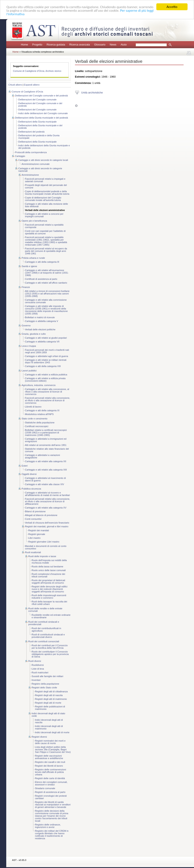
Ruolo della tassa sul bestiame (47, 566)
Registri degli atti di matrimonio (51, 699)
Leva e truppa (29, 346)
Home (24, 45)
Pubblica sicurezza (31, 489)
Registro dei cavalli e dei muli (50, 762)
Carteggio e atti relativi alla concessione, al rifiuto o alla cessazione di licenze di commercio (47, 392)
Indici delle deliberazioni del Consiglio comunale (43, 113)
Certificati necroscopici (37, 426)
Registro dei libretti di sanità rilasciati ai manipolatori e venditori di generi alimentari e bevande (53, 805)
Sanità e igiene (29, 266)
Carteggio (20, 156)
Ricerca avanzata (80, 45)
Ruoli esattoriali (33, 552)
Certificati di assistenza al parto (41, 279)
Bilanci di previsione (35, 511)
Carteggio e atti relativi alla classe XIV (45, 484)
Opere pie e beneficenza (34, 221)
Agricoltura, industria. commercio (39, 385)
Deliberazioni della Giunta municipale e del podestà (41, 118)
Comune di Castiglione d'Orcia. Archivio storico (37, 71)
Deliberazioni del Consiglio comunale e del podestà (41, 96)
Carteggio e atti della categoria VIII (43, 366)
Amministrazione (30, 175)
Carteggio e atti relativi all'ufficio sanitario (46, 283)
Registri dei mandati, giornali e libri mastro (47, 526)
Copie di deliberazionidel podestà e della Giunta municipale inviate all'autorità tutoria (47, 193)
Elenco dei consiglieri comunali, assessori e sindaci (51, 783)
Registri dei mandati (39, 530)
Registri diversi (39, 737)
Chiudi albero (15, 85)
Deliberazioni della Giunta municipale (37, 122)
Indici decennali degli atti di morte (52, 732)
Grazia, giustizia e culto (34, 334)
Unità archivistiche (92, 92)
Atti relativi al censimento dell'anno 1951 (46, 445)
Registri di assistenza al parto (50, 792)
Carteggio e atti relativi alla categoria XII (46, 461)
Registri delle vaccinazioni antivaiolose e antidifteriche (49, 757)
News (113, 45)
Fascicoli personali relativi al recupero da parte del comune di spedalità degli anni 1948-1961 (46, 251)
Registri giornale (37, 534)
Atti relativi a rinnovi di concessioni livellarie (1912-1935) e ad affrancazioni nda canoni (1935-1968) (47, 294)
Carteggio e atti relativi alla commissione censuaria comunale (46, 301)
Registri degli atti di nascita (49, 695)
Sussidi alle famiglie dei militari (47, 676)
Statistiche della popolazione (40, 423)
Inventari (36, 680)
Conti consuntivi (33, 519)
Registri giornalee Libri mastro (44, 542)
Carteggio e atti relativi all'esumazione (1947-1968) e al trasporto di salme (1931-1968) (47, 273)
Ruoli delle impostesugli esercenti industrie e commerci (49, 597)
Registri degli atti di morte (48, 703)
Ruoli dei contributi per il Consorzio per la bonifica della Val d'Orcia (50, 647)
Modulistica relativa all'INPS (39, 414)
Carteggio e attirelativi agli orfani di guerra (47, 356)
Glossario (100, 45)
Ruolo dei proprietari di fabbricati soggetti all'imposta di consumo (48, 582)
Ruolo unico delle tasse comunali (49, 570)
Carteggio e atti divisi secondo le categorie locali (43, 160)
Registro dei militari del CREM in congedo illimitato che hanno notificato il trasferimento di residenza (52, 835)
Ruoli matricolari (40, 672)
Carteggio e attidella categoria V (42, 321)
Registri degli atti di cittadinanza (51, 691)
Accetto (172, 7)
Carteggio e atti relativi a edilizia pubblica (46, 375)
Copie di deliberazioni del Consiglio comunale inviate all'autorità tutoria (43, 199)
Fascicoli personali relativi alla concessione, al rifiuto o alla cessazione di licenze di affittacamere (47, 501)
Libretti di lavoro (33, 407)
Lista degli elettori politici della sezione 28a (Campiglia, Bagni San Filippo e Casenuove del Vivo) (53, 749)
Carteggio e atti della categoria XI (42, 410)
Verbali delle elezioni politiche (40, 329)
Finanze (26, 287)
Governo (26, 325)
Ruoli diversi (35, 661)
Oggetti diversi (29, 474)
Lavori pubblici (29, 371)
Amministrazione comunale (36, 164)
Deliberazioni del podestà (31, 132)
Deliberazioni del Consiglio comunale (37, 100)
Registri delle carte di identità (50, 778)
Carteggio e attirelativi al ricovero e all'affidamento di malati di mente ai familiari (47, 494)
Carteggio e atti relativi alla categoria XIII (46, 470)
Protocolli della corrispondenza (31, 152)
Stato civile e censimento (35, 419)
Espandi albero (32, 85)
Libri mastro (34, 538)
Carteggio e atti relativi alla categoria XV (46, 508)
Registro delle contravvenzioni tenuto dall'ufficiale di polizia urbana (50, 772)
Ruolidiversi (38, 665)
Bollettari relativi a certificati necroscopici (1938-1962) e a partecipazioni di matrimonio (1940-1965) (46, 433)
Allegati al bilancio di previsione (41, 515)
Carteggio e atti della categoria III (42, 262)
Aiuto (124, 45)
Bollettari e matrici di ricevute (40, 317)
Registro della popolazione (45, 684)
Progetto (37, 45)
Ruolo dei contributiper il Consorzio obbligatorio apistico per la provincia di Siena (50, 654)
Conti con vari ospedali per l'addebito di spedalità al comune (45, 232)
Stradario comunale (45, 788)
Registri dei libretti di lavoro (49, 766)
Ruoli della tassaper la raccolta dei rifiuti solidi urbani (49, 603)
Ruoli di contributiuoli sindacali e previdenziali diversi (48, 636)
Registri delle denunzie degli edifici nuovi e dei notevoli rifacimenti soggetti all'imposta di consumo (50, 589)
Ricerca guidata (56, 45)
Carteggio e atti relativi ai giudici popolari (46, 338)
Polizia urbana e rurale (33, 258)
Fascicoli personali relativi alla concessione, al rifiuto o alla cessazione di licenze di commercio (47, 400)
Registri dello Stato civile (44, 688)
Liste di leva (38, 669)
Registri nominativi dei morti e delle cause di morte (50, 742)
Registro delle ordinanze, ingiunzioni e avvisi (48, 826)
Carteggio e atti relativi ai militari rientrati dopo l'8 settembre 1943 (46, 361)
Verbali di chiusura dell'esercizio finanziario (47, 523)
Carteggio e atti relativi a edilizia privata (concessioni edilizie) (45, 380)
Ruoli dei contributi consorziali (44, 641)
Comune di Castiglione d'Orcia (27, 92)
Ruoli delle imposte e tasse (42, 556)
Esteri (25, 466)
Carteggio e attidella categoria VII (42, 342)
